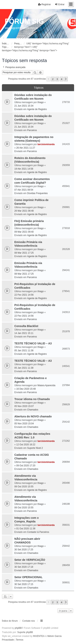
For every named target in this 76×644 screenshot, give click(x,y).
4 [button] (62, 79)
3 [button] (57, 79)
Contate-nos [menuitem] (29, 621)
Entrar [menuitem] (60, 4)
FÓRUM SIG (24, 21)
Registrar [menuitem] (45, 4)
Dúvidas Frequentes (37, 193)
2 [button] (53, 79)
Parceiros (32, 130)
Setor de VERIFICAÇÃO (30, 560)
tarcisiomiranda (46, 144)
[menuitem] (8, 640)
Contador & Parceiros (38, 532)
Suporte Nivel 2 (35, 448)
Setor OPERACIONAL (28, 577)
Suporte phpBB (25, 632)
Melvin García (54, 636)
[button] (66, 79)
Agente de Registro (37, 109)
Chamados (33, 410)
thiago (41, 102)
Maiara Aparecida (46, 385)
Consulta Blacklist (26, 326)
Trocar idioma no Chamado (32, 399)
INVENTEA (39, 636)
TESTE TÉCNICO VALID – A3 (33, 343)
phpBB (18, 628)
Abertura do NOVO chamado (33, 416)
